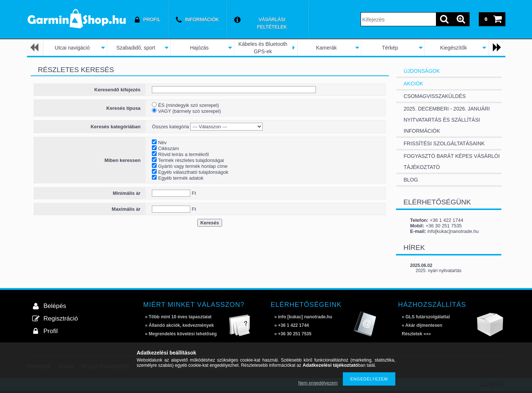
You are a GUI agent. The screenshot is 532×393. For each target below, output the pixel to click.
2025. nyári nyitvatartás (439, 271)
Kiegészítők (453, 48)
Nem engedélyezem (318, 383)
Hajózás (199, 48)
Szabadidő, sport (136, 48)
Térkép (390, 48)
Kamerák (326, 48)
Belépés (55, 306)
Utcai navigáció (72, 48)
